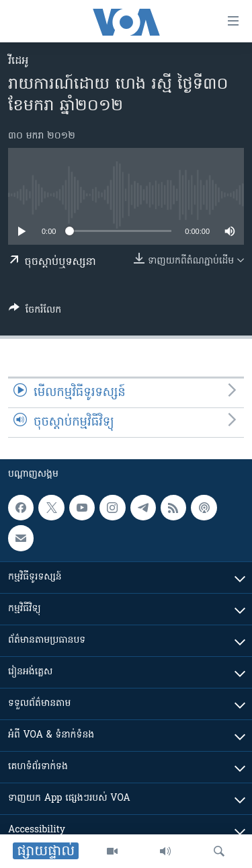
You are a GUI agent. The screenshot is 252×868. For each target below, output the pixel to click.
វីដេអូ (18, 61)
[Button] (35, 312)
